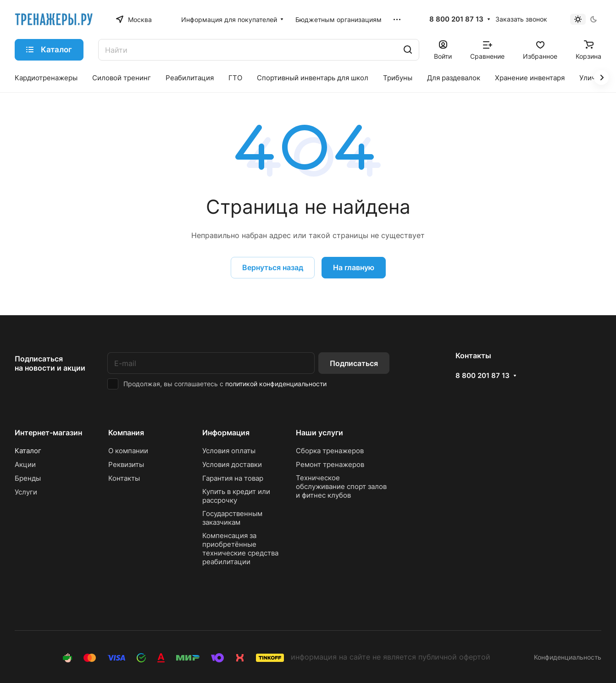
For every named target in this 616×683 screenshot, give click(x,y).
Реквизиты (126, 464)
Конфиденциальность (568, 657)
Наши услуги (319, 433)
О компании (128, 451)
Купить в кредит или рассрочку (236, 496)
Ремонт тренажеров (330, 464)
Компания (126, 433)
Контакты (124, 478)
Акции (25, 464)
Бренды (28, 478)
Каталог (28, 451)
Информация (226, 433)
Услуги (26, 492)
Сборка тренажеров (330, 451)
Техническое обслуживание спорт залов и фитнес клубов (341, 486)
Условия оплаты (229, 451)
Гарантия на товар (233, 478)
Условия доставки (232, 464)
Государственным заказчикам (232, 518)
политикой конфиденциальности (276, 384)
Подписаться (354, 363)
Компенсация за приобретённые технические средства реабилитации (240, 549)
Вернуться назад (273, 267)
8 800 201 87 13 (456, 19)
